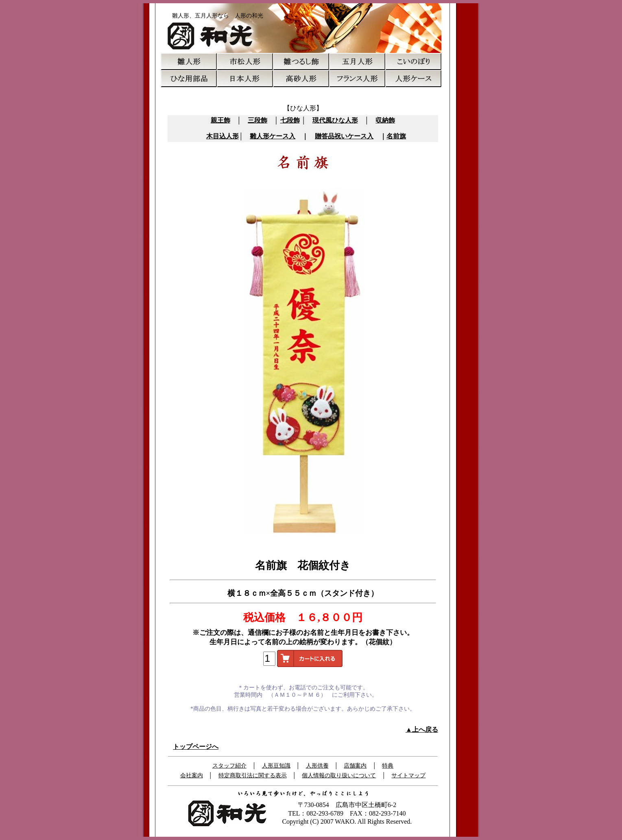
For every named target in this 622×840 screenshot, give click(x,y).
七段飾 (290, 120)
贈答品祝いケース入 (344, 136)
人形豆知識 (276, 766)
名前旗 (396, 136)
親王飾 (220, 120)
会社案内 (192, 775)
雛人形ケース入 (273, 136)
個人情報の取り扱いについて (339, 775)
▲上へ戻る (422, 730)
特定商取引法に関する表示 (253, 775)
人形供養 (317, 766)
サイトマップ (408, 775)
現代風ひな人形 (335, 120)
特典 (388, 766)
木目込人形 (223, 136)
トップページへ (196, 747)
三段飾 (258, 120)
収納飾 (385, 120)
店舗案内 (355, 766)
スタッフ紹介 (229, 766)
